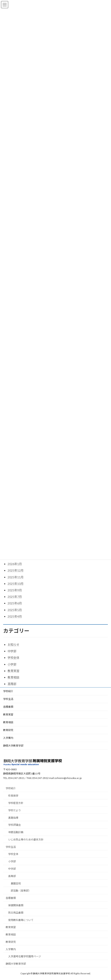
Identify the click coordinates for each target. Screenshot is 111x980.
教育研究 (8, 730)
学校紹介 (8, 691)
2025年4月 (15, 616)
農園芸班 (16, 883)
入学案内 (8, 738)
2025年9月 (15, 590)
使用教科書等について (21, 920)
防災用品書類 (16, 913)
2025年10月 (16, 584)
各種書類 (8, 707)
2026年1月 (15, 564)
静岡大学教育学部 (13, 746)
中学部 (12, 651)
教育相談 (13, 677)
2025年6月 (15, 603)
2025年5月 (15, 610)
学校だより (15, 810)
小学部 (12, 664)
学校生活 (8, 699)
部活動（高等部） (21, 891)
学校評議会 (15, 825)
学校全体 (13, 658)
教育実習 (13, 671)
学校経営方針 (16, 803)
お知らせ (13, 645)
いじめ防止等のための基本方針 (26, 840)
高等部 (12, 684)
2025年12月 (16, 570)
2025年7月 (15, 597)
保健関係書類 (16, 905)
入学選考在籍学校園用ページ (25, 957)
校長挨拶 (13, 796)
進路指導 (13, 818)
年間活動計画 (16, 832)
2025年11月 (16, 577)
